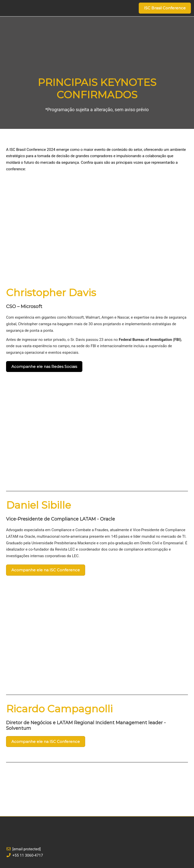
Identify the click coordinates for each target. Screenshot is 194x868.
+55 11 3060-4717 (28, 855)
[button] (165, 8)
